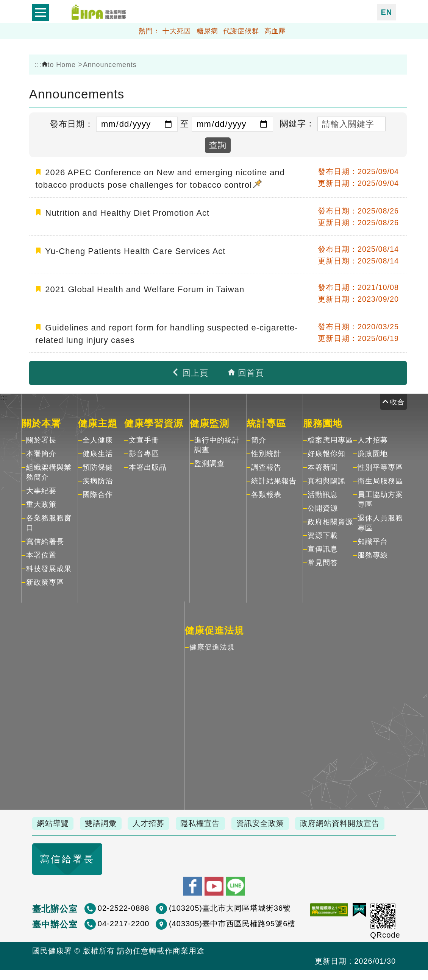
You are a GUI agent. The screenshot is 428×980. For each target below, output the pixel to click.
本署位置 (41, 554)
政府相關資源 (330, 520)
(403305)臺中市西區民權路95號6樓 (232, 933)
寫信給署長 (45, 540)
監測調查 (209, 462)
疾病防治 (98, 479)
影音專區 (144, 452)
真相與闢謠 (326, 479)
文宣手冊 (144, 439)
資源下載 (323, 534)
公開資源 (323, 507)
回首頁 (246, 372)
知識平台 (373, 540)
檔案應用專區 (330, 439)
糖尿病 (207, 30)
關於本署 (41, 422)
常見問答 (323, 561)
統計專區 (266, 422)
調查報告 (266, 466)
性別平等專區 (380, 466)
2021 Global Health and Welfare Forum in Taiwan (145, 288)
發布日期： (72, 124)
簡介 (259, 439)
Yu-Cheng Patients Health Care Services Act (135, 250)
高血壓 (275, 30)
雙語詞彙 (103, 822)
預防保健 (98, 466)
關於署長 (41, 439)
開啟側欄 (41, 12)
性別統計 (266, 452)
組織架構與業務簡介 (49, 471)
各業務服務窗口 (49, 521)
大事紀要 (41, 489)
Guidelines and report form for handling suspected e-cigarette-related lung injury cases (166, 332)
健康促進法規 (214, 629)
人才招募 (373, 439)
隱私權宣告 (206, 822)
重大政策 (41, 503)
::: (38, 65)
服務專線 (373, 554)
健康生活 (98, 452)
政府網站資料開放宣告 (78, 834)
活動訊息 (323, 493)
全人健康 (98, 439)
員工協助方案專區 (380, 498)
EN (386, 12)
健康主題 (98, 422)
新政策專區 (45, 581)
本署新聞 (323, 466)
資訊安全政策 (267, 822)
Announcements (110, 65)
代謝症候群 (241, 30)
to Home (59, 65)
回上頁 (190, 372)
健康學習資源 (154, 422)
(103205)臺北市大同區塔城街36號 (230, 918)
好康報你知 (326, 452)
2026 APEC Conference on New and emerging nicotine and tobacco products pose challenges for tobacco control (160, 178)
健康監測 (209, 422)
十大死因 (177, 30)
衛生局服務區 (380, 479)
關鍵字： (297, 124)
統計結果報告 (274, 479)
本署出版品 (148, 466)
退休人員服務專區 (380, 521)
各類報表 (266, 493)
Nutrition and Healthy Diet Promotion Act (127, 211)
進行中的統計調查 (217, 443)
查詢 (218, 145)
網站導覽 (54, 822)
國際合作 (98, 493)
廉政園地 (373, 452)
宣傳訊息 (323, 548)
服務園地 (323, 422)
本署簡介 (41, 452)
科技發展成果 (49, 567)
